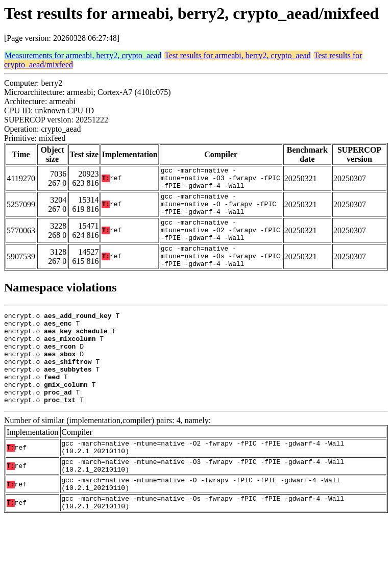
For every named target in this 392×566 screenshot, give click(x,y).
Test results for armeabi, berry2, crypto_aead (237, 55)
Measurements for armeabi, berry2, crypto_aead (83, 55)
